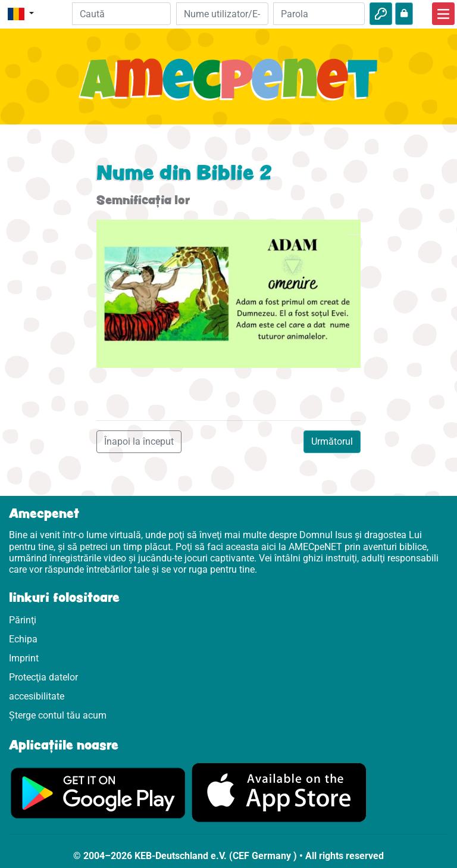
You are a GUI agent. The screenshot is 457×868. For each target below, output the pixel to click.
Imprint (24, 658)
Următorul (332, 441)
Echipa (23, 639)
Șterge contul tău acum (58, 715)
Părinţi (23, 620)
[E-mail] (222, 14)
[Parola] (319, 14)
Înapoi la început (139, 441)
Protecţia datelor (43, 677)
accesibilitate (37, 696)
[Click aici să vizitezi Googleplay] (98, 792)
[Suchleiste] (122, 14)
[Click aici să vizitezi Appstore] (279, 792)
